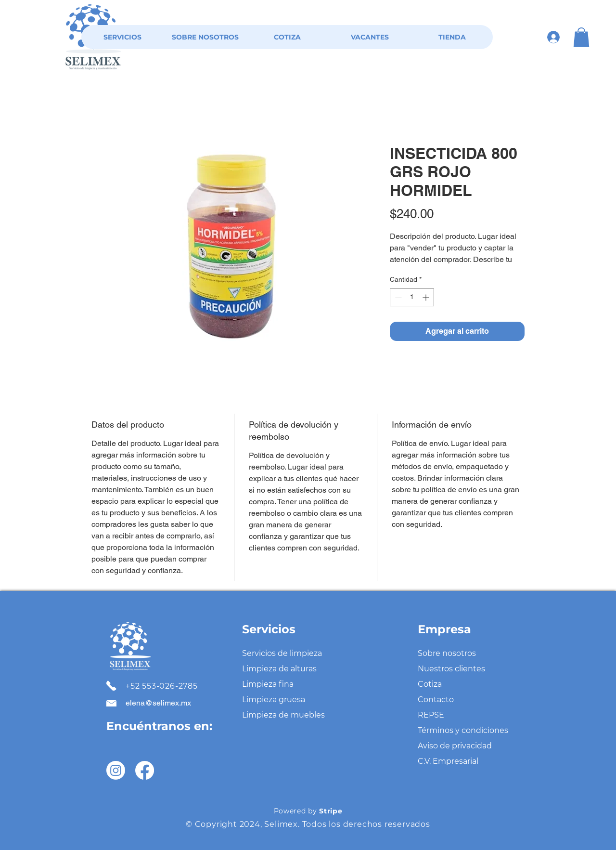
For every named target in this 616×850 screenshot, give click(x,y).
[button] (581, 37)
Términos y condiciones (463, 730)
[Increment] (427, 297)
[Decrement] (397, 297)
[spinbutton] (412, 297)
